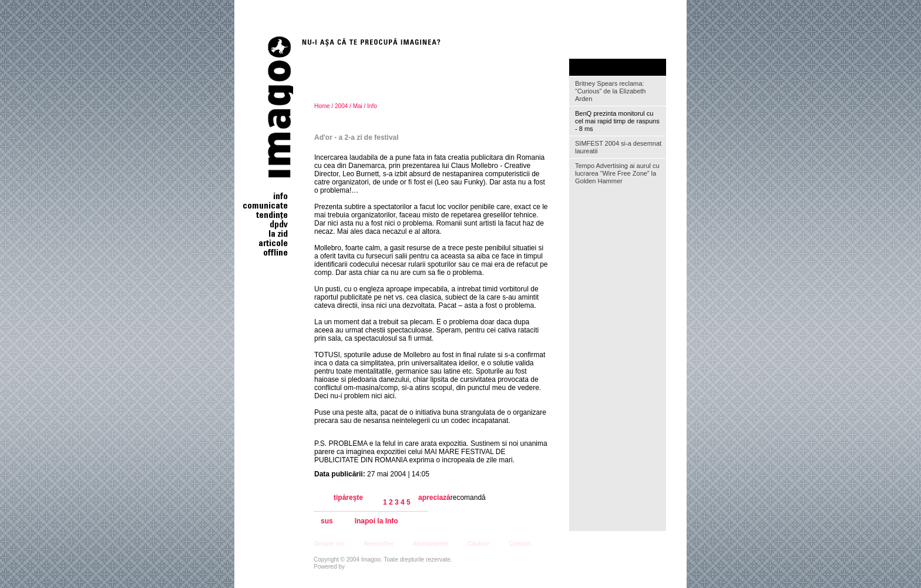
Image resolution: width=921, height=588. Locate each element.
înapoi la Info (377, 521)
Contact (520, 544)
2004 (341, 106)
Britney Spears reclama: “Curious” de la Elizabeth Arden (610, 91)
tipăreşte (348, 498)
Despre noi (330, 544)
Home (322, 106)
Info (372, 106)
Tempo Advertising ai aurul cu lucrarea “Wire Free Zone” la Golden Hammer (617, 173)
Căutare (478, 544)
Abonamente (431, 544)
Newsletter (379, 544)
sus (327, 521)
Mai (358, 106)
